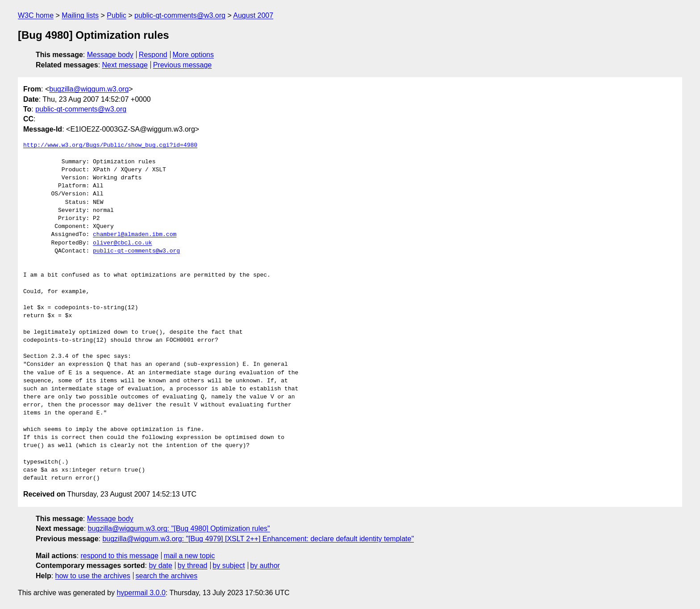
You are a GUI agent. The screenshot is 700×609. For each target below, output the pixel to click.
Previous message (183, 65)
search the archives (167, 576)
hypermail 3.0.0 (141, 593)
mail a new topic (190, 556)
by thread (193, 565)
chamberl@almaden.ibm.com (135, 235)
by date (160, 565)
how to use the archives (93, 576)
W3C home (36, 15)
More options (194, 55)
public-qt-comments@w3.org (180, 15)
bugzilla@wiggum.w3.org (89, 89)
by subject (229, 565)
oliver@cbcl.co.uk (123, 243)
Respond (153, 55)
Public (117, 15)
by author (265, 565)
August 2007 (253, 15)
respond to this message (119, 556)
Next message (125, 65)
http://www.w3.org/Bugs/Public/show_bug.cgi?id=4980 (110, 145)
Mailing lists (80, 15)
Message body (110, 55)
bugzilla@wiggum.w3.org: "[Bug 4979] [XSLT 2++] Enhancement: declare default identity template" (258, 539)
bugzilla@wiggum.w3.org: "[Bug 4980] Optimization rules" (179, 528)
